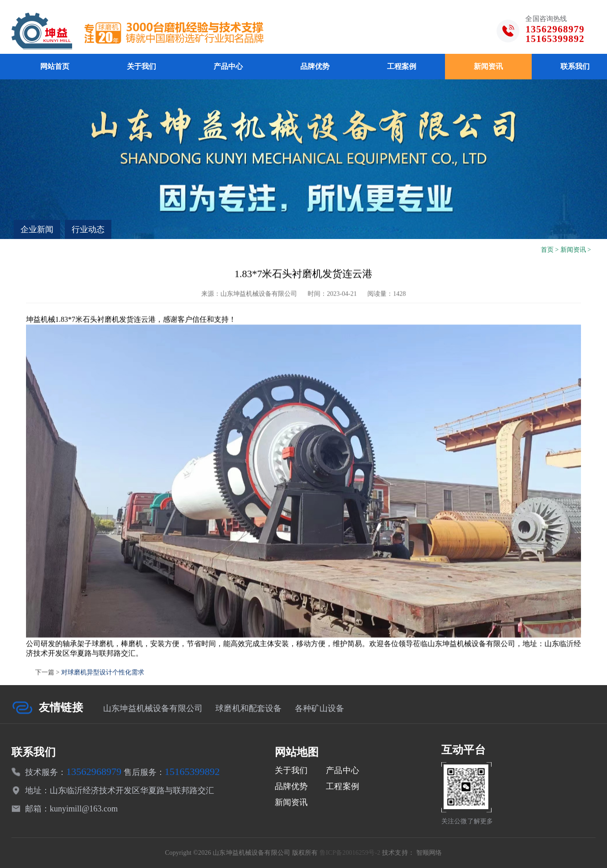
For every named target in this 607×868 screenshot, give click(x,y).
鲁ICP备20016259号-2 (350, 853)
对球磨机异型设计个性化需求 (103, 696)
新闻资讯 (488, 66)
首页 (547, 250)
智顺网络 (429, 853)
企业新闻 (37, 229)
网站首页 (55, 66)
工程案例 (402, 66)
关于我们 (141, 66)
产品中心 (228, 66)
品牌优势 (315, 66)
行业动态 (88, 229)
